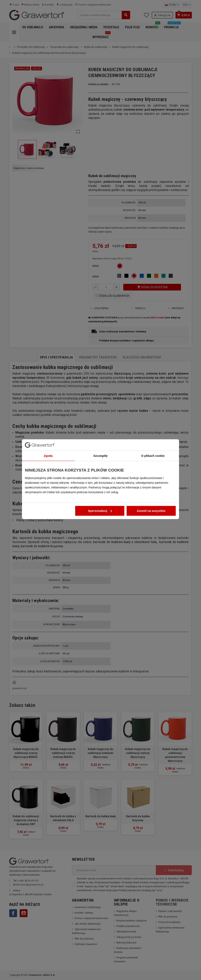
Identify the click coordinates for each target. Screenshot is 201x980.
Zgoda (48, 447)
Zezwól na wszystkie (151, 502)
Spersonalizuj (100, 502)
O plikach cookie (153, 447)
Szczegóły (101, 447)
